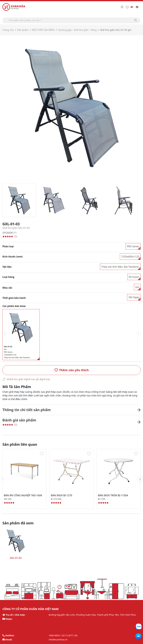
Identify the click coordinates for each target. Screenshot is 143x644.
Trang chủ (8, 30)
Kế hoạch (134, 277)
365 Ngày (134, 297)
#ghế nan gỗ (32, 379)
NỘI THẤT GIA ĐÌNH (43, 30)
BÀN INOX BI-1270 (61, 495)
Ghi (137, 287)
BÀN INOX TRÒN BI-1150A (113, 495)
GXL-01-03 (16, 558)
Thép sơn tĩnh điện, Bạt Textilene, (120, 267)
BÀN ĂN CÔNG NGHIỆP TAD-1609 (23, 495)
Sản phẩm (23, 30)
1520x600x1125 (130, 257)
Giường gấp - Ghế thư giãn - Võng (77, 30)
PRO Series (133, 246)
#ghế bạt (45, 379)
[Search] (71, 20)
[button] (71, 370)
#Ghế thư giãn (15, 379)
